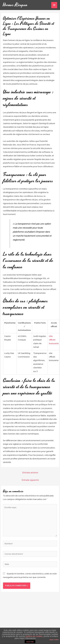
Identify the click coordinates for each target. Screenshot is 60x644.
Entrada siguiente (30, 480)
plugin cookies (54, 640)
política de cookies (34, 636)
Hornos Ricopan (15, 5)
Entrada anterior (30, 473)
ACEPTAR (30, 642)
